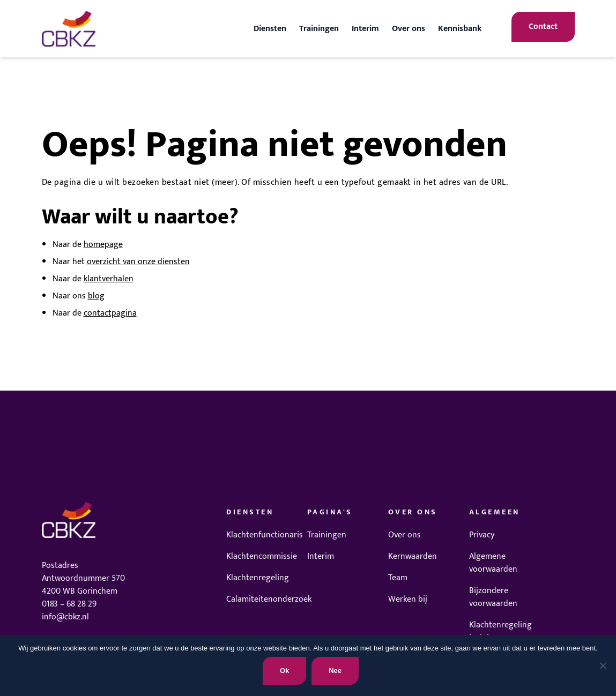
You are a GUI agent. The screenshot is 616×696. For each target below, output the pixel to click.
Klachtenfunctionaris (265, 535)
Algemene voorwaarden (493, 563)
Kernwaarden (413, 556)
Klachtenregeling (258, 578)
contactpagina (110, 313)
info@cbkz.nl (65, 617)
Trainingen (319, 29)
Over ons (409, 29)
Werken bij (408, 599)
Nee (335, 671)
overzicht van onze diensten (138, 262)
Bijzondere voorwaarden (493, 597)
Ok (284, 671)
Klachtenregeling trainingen (500, 631)
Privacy (482, 535)
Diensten (270, 29)
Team (398, 578)
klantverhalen (109, 279)
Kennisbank (460, 29)
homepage (103, 245)
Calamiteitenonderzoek (269, 599)
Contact (543, 27)
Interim (365, 29)
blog (96, 296)
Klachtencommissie (262, 556)
